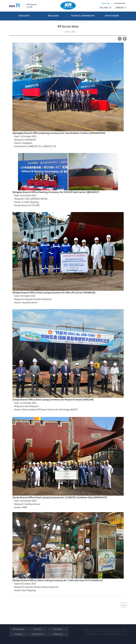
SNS (120, 39)
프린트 (125, 39)
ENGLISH (121, 8)
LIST (124, 605)
